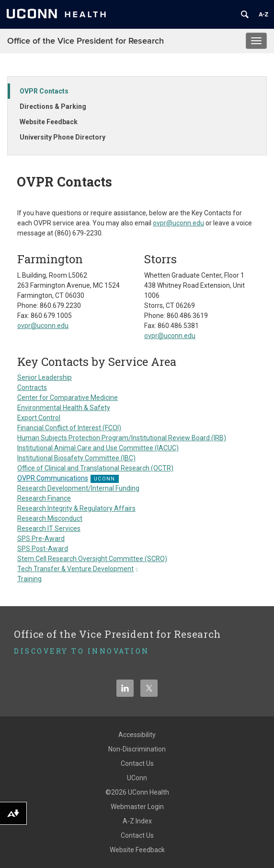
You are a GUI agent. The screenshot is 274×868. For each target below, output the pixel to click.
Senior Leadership (45, 377)
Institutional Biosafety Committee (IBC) (76, 458)
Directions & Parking (53, 106)
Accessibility (137, 735)
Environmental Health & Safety (64, 408)
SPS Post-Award (43, 549)
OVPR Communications (53, 478)
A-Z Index (137, 821)
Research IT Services (49, 528)
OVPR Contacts (44, 91)
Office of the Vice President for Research (86, 41)
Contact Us (137, 763)
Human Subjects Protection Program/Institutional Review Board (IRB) (122, 438)
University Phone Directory (63, 137)
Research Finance (44, 498)
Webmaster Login (137, 807)
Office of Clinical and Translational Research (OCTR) (95, 468)
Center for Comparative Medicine (68, 398)
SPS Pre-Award (41, 539)
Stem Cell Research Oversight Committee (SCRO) (92, 559)
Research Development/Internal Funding (78, 488)
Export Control (39, 418)
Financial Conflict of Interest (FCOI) (69, 428)
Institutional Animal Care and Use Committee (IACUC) (98, 448)
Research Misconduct (50, 518)
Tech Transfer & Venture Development (78, 569)
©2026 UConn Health (137, 792)
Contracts (32, 387)
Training (29, 579)
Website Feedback (49, 122)
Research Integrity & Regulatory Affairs (76, 508)
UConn (137, 778)
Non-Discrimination (137, 749)
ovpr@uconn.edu (178, 223)
